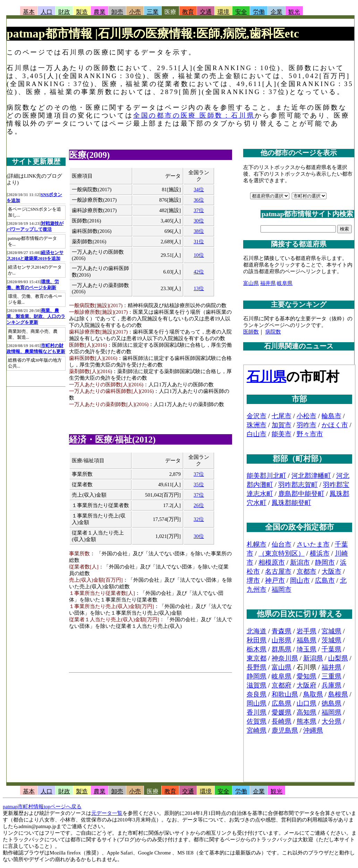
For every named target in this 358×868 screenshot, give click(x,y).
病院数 (273, 332)
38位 (199, 231)
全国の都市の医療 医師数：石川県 (194, 115)
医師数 (251, 332)
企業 (276, 12)
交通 (206, 12)
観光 (294, 12)
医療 (170, 12)
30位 (199, 221)
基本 (29, 12)
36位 (199, 200)
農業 (100, 12)
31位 (199, 242)
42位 (199, 272)
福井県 (268, 283)
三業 (153, 12)
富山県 (251, 283)
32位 (199, 519)
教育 (188, 12)
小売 (135, 12)
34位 (199, 189)
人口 (46, 12)
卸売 (117, 12)
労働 (259, 12)
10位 (199, 255)
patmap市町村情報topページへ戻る (42, 807)
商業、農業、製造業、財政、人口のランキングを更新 (36, 317)
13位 (199, 288)
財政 (64, 12)
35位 (199, 484)
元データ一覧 (107, 813)
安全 (241, 12)
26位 (199, 505)
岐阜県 (285, 283)
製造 (82, 12)
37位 (199, 210)
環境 (223, 12)
